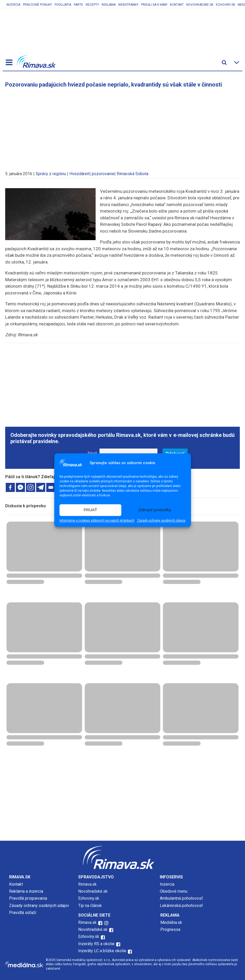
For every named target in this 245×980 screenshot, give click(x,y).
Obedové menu (174, 891)
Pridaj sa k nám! (154, 5)
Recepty (92, 5)
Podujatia (63, 5)
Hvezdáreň (79, 174)
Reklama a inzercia (26, 891)
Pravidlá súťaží (23, 913)
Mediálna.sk (171, 922)
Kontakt (177, 5)
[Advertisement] (123, 127)
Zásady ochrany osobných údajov (161, 521)
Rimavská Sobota (133, 174)
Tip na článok (90, 906)
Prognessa (170, 929)
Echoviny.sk (226, 5)
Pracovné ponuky (37, 5)
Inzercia (13, 5)
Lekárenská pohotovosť (182, 906)
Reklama (109, 5)
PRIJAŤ (90, 510)
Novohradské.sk (93, 891)
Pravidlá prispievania (28, 898)
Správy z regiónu (51, 174)
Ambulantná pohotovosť (182, 898)
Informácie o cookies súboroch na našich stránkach (97, 521)
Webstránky (128, 5)
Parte (78, 5)
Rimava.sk (87, 884)
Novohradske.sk (200, 5)
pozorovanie (103, 174)
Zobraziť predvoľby (155, 510)
